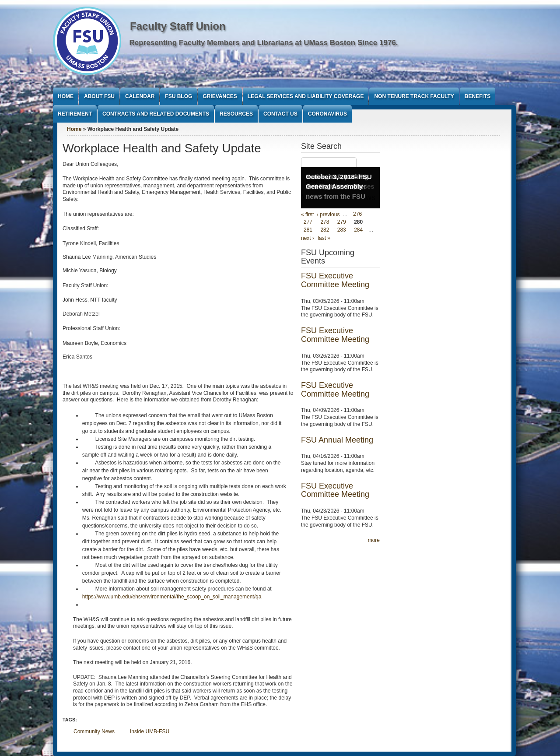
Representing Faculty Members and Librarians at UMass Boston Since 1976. (264, 43)
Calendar (140, 96)
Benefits (478, 96)
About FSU (99, 96)
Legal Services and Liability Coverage (306, 96)
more (374, 540)
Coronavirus (327, 114)
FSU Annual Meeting (337, 440)
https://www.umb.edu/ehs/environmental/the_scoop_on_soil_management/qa (172, 597)
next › (308, 238)
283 (342, 230)
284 (358, 230)
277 (308, 222)
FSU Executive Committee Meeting (335, 280)
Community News (94, 731)
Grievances (220, 96)
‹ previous (328, 214)
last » (324, 238)
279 (342, 222)
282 (325, 230)
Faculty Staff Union (178, 26)
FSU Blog (178, 96)
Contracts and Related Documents (156, 114)
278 (325, 222)
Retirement (75, 114)
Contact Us (280, 114)
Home (66, 96)
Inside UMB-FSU (150, 731)
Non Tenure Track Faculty (414, 96)
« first (307, 214)
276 (357, 214)
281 (308, 230)
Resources (236, 114)
